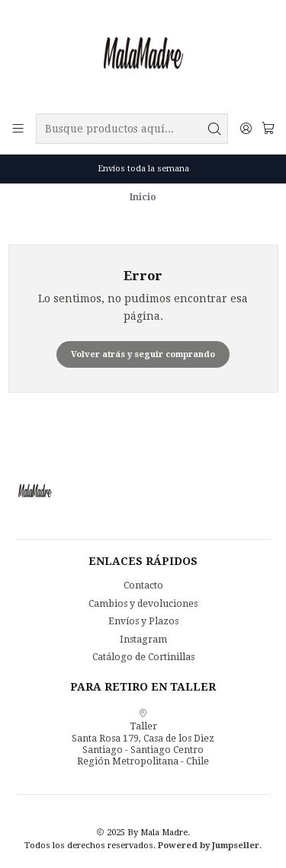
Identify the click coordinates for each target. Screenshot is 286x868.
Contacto (143, 586)
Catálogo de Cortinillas (143, 657)
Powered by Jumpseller (209, 846)
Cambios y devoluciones (143, 604)
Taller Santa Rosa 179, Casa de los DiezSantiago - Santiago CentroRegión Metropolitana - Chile (143, 737)
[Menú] (18, 129)
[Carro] (268, 129)
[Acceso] (246, 129)
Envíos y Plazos (143, 621)
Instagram (143, 640)
